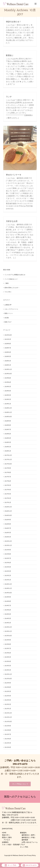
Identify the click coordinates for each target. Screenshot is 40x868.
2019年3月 (8, 395)
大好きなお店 (12, 221)
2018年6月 (8, 434)
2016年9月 (8, 520)
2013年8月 (8, 644)
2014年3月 (8, 618)
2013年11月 (8, 631)
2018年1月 (8, 451)
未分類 (7, 318)
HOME (4, 833)
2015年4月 (8, 567)
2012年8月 (8, 687)
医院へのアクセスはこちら (20, 797)
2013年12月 (8, 627)
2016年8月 (8, 524)
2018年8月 (8, 425)
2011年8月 (8, 730)
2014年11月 (8, 588)
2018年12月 (8, 408)
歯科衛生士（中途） (29, 837)
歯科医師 (25, 840)
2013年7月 (8, 648)
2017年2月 (8, 498)
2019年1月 (8, 404)
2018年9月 (8, 421)
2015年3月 (8, 571)
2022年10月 (8, 335)
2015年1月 (8, 580)
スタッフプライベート (11, 309)
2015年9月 (8, 550)
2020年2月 (8, 361)
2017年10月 (8, 464)
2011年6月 (8, 739)
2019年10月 (8, 374)
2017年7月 (8, 477)
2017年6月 (8, 481)
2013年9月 (8, 640)
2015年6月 (8, 563)
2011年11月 (8, 717)
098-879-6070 (20, 764)
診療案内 (5, 842)
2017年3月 (8, 494)
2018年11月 (8, 412)
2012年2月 (8, 704)
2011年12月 (8, 713)
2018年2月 (8, 447)
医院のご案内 (7, 837)
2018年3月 (8, 442)
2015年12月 (8, 541)
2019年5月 (8, 387)
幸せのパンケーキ (14, 175)
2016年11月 (8, 511)
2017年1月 (8, 502)
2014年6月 (8, 610)
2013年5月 (8, 657)
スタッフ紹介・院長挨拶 (11, 845)
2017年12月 (8, 455)
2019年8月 (8, 378)
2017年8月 (8, 472)
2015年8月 (8, 554)
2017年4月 (8, 490)
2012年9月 (8, 683)
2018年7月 (8, 429)
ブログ (22, 845)
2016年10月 (8, 515)
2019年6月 (8, 382)
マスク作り (8, 292)
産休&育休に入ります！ (12, 288)
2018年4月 (8, 438)
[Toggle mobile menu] (36, 4)
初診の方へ (6, 835)
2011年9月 (8, 726)
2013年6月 (8, 653)
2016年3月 (8, 533)
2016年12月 (8, 507)
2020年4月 (8, 352)
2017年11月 (8, 460)
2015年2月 (8, 576)
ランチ (9, 97)
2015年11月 (8, 545)
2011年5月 (8, 743)
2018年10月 (8, 417)
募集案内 (23, 833)
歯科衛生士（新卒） (29, 835)
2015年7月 (8, 558)
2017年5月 (8, 485)
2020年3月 (8, 356)
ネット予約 (24, 847)
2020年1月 (8, 365)
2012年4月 (8, 696)
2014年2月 (8, 623)
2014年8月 (8, 601)
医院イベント (9, 313)
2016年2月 (8, 537)
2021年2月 (8, 339)
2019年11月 (8, 369)
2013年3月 (8, 666)
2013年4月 (8, 661)
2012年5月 (8, 691)
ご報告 (7, 283)
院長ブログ (8, 322)
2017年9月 (8, 468)
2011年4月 (8, 747)
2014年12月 (8, 584)
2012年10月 (8, 679)
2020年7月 (8, 348)
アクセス (7, 840)
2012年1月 (8, 709)
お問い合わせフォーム (30, 842)
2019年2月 (8, 399)
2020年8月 (8, 344)
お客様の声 (8, 305)
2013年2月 (8, 670)
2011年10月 (8, 722)
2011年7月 (8, 734)
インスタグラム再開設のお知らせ (15, 275)
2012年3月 (8, 700)
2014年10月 (8, 593)
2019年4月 (8, 391)
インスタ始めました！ (11, 279)
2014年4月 (8, 614)
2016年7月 (8, 528)
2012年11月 (8, 674)
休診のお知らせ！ (14, 22)
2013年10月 (8, 636)
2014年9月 (8, 597)
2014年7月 (8, 606)
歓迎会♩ (10, 55)
